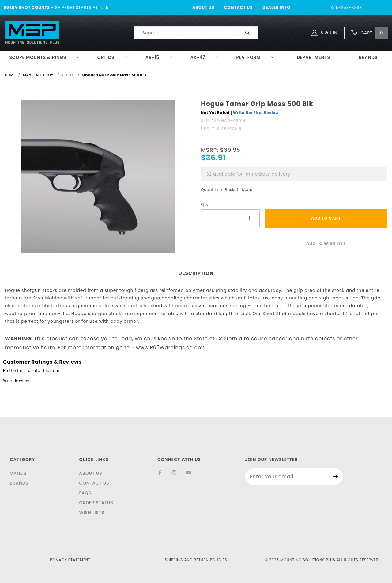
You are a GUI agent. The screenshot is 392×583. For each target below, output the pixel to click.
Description (196, 273)
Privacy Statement (70, 560)
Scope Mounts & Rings (44, 57)
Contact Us (238, 8)
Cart (369, 33)
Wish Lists (92, 513)
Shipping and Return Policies (196, 560)
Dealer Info (276, 8)
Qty (205, 205)
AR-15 (159, 57)
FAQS (85, 493)
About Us (203, 8)
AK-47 (204, 57)
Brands (368, 57)
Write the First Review (256, 113)
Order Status (96, 503)
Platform (255, 57)
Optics (113, 57)
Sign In (324, 33)
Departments (313, 57)
